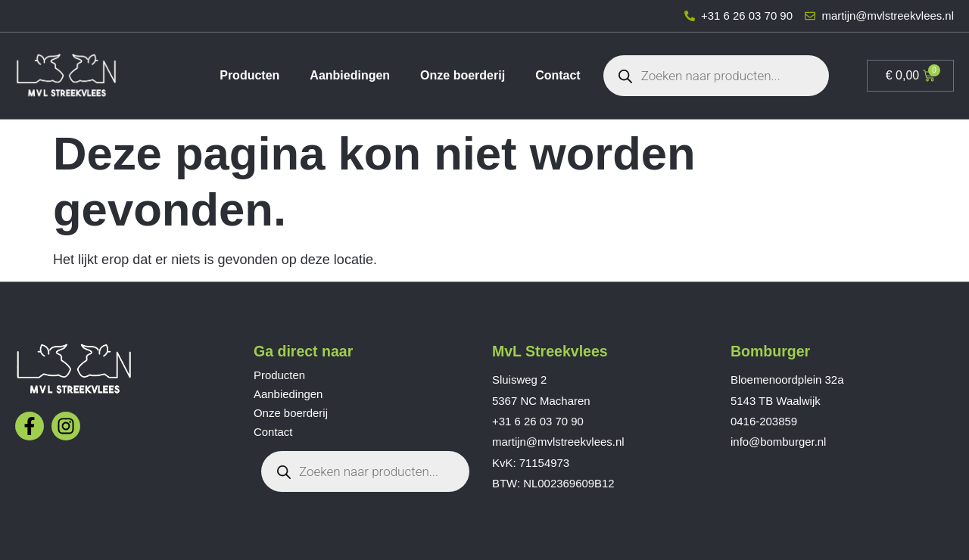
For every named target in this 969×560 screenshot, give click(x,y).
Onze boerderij (463, 75)
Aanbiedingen (350, 75)
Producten (249, 75)
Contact (558, 75)
